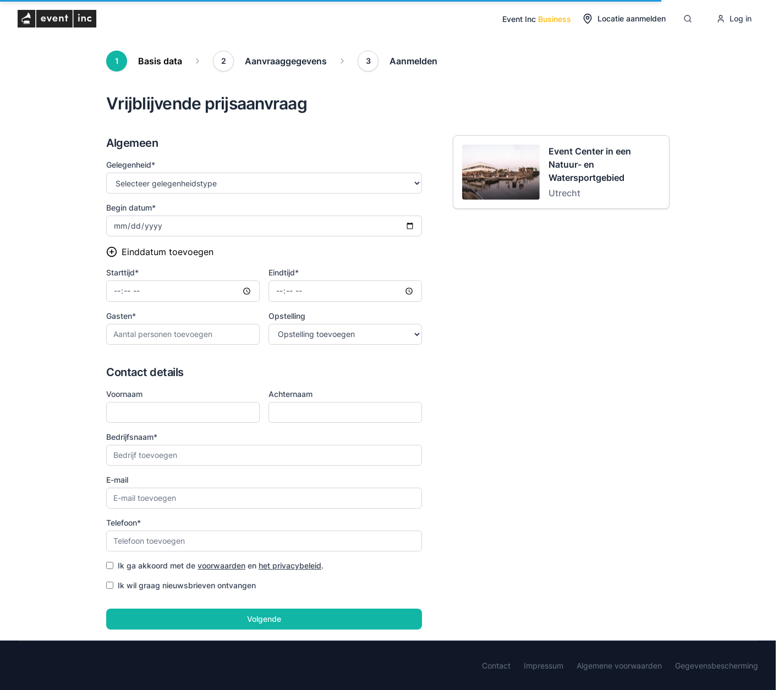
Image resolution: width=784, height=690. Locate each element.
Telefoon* (124, 523)
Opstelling (287, 316)
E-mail (117, 480)
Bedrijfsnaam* (132, 437)
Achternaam (290, 394)
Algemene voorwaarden (619, 666)
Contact (496, 666)
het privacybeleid (290, 565)
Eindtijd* (284, 272)
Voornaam (124, 394)
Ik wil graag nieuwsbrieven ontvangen (181, 585)
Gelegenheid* (131, 165)
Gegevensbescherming (717, 666)
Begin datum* (131, 208)
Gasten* (121, 316)
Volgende (264, 619)
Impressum (544, 666)
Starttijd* (122, 272)
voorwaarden (221, 565)
